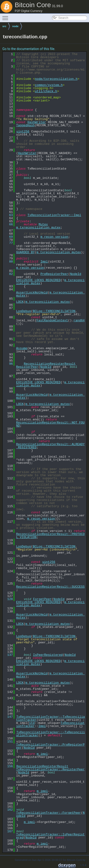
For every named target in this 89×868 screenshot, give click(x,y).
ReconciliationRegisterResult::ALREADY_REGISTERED (50, 446)
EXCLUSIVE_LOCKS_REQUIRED (38, 280)
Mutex (43, 224)
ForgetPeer (42, 599)
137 (8, 655)
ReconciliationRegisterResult (50, 364)
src (4, 26)
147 (8, 717)
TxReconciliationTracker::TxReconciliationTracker (51, 718)
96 (8, 364)
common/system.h (49, 85)
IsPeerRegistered (48, 655)
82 (8, 274)
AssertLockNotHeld (32, 293)
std (32, 723)
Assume (22, 348)
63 (8, 215)
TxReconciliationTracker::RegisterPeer (50, 769)
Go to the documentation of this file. (29, 49)
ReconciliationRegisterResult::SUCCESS (50, 587)
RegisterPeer (27, 367)
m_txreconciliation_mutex (38, 227)
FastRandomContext (52, 320)
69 (8, 237)
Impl (44, 262)
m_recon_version (54, 237)
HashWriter (37, 122)
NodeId (76, 274)
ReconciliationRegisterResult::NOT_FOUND (50, 424)
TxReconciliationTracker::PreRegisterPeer (50, 746)
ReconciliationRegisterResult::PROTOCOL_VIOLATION (50, 536)
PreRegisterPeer (54, 274)
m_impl (42, 754)
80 (8, 262)
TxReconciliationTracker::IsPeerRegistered (50, 836)
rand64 (79, 320)
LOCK (20, 302)
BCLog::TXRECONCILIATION (54, 311)
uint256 (23, 131)
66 (8, 224)
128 (8, 599)
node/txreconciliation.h (56, 79)
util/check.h (46, 91)
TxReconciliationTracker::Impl (54, 215)
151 (8, 742)
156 (8, 766)
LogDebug (23, 311)
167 (8, 831)
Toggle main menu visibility (6, 16)
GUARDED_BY (25, 252)
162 (8, 810)
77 (8, 243)
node (15, 26)
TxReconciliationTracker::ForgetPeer (49, 813)
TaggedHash (25, 125)
